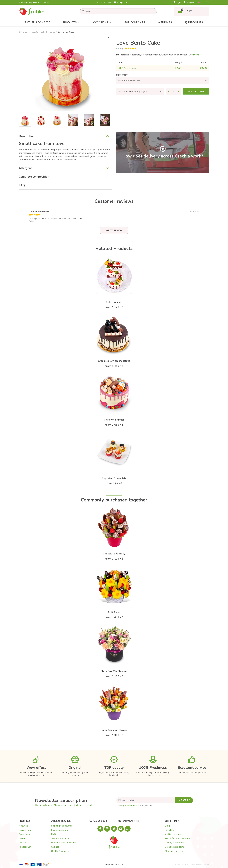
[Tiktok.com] (128, 829)
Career (22, 838)
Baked (44, 32)
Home (23, 32)
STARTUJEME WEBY (198, 865)
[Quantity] (174, 92)
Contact (47, 2)
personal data (130, 806)
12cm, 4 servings (131, 68)
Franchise (170, 830)
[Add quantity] (179, 92)
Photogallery (25, 847)
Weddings (165, 22)
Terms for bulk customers (178, 838)
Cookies (55, 847)
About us (23, 826)
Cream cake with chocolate (114, 361)
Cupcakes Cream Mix (114, 479)
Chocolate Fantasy (114, 554)
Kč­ (206, 2)
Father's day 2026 (38, 22)
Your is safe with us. (135, 806)
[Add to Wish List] (109, 39)
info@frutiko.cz (122, 2)
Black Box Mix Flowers (114, 671)
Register (189, 2)
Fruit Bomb (114, 612)
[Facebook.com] (100, 829)
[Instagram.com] (107, 829)
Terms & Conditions (61, 838)
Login (177, 2)
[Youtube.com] (121, 829)
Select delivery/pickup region (133, 92)
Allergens (25, 168)
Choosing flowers (174, 851)
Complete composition (34, 177)
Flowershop (25, 830)
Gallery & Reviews (174, 843)
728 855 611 (104, 2)
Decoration (122, 75)
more (196, 55)
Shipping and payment (29, 2)
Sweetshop (25, 834)
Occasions (103, 22)
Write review (114, 230)
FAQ (22, 185)
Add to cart (196, 92)
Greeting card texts (175, 847)
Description (27, 136)
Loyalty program (59, 830)
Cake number (114, 302)
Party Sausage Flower (114, 730)
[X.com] (114, 829)
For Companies (135, 22)
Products (72, 22)
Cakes (52, 32)
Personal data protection (64, 843)
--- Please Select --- (129, 80)
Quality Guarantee (60, 851)
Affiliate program (173, 834)
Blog (167, 826)
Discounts (194, 22)
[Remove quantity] (169, 92)
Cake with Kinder (114, 420)
